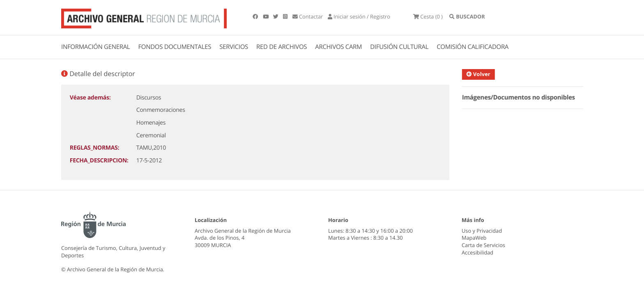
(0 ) (428, 16)
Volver (481, 74)
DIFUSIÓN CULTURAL (399, 47)
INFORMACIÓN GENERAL (95, 47)
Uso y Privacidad (482, 231)
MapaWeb (474, 238)
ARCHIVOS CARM (338, 47)
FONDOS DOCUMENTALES (175, 47)
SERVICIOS (234, 47)
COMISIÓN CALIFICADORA (473, 47)
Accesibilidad (477, 252)
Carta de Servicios (483, 245)
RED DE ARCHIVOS (282, 47)
